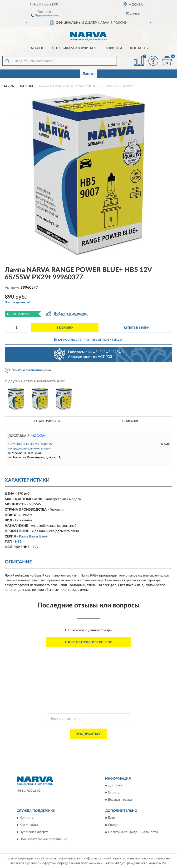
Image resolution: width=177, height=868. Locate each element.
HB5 (18, 542)
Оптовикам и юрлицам (74, 48)
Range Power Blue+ (33, 537)
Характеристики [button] (47, 421)
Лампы (88, 74)
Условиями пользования (85, 749)
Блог (112, 818)
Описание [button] (130, 421)
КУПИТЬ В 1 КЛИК (137, 328)
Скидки (114, 825)
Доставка (115, 786)
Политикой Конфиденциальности (112, 745)
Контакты (139, 48)
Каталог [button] (36, 48)
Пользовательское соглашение (43, 839)
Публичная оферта (34, 832)
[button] (44, 15)
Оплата (114, 793)
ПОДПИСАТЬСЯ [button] (89, 734)
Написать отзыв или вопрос (88, 642)
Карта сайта (29, 825)
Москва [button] (38, 436)
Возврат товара (120, 800)
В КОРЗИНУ (65, 328)
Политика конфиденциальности (133, 832)
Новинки (113, 48)
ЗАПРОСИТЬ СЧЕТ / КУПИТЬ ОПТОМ (89, 340)
